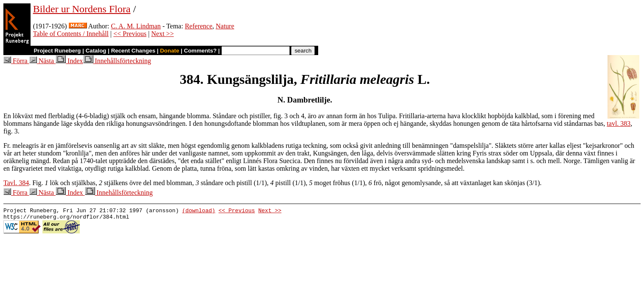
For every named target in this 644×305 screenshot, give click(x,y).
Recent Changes (133, 51)
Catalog (96, 51)
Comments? (200, 51)
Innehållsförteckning (117, 61)
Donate (169, 51)
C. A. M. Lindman (136, 26)
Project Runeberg (57, 51)
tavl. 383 (619, 123)
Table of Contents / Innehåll (71, 34)
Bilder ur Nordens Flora (82, 9)
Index (69, 61)
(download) (199, 211)
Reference (199, 26)
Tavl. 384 (16, 183)
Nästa (42, 61)
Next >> (163, 34)
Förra (16, 61)
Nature (225, 26)
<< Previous (130, 34)
